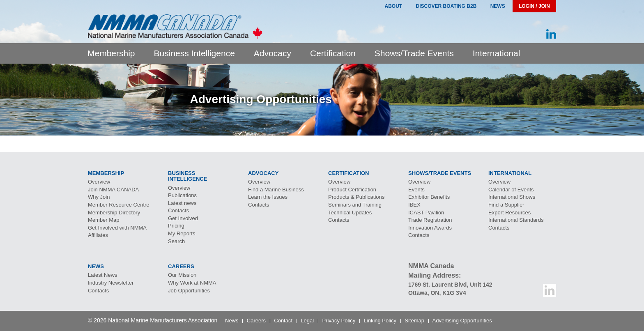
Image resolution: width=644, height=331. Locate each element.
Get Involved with (117, 228)
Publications (182, 195)
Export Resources (509, 213)
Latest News (103, 275)
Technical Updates (350, 213)
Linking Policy (380, 321)
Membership (111, 53)
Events (416, 190)
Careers (256, 321)
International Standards (516, 220)
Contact (283, 321)
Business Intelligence (194, 53)
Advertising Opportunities (462, 321)
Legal (307, 321)
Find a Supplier (506, 205)
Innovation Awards (430, 228)
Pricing (176, 226)
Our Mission (182, 275)
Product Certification (352, 190)
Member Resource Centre (119, 205)
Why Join (99, 197)
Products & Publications (356, 197)
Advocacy (273, 53)
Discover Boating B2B (446, 6)
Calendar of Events (511, 190)
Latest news (182, 203)
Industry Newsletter (111, 283)
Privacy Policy (339, 321)
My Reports (182, 233)
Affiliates (98, 235)
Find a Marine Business (276, 190)
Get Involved (183, 218)
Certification (333, 53)
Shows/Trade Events (414, 53)
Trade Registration (430, 220)
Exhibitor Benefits (429, 197)
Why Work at (192, 283)
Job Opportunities (189, 291)
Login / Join (534, 6)
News (498, 6)
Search (176, 241)
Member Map (104, 220)
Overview (99, 182)
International (497, 53)
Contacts (178, 210)
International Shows (512, 197)
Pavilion (426, 213)
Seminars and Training (355, 205)
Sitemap (414, 321)
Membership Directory (114, 213)
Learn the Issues (268, 197)
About (393, 6)
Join (113, 190)
